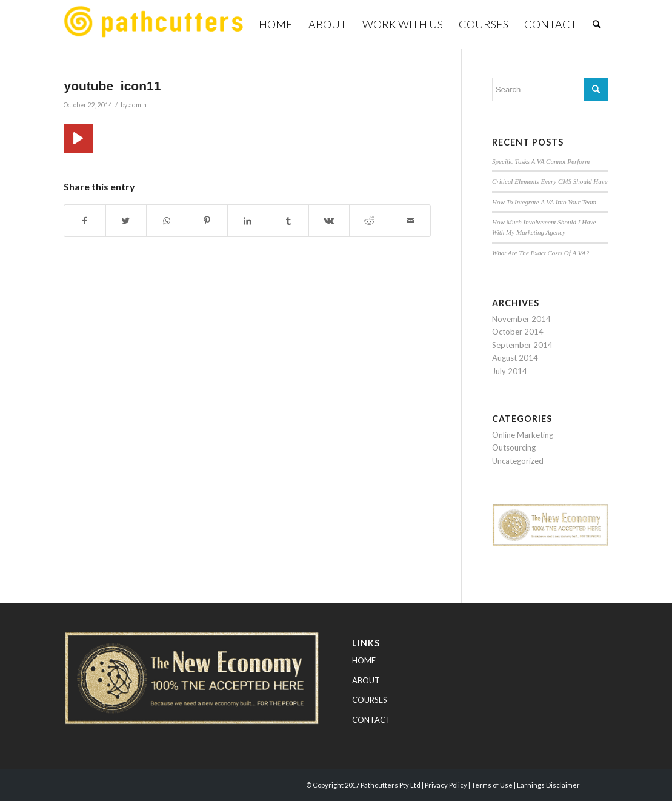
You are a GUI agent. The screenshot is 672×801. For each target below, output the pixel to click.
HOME (364, 660)
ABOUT (366, 680)
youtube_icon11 (112, 86)
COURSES (370, 700)
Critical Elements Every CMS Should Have (550, 181)
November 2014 (521, 319)
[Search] (597, 24)
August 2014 (515, 358)
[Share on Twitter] (126, 221)
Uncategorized (518, 461)
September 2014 (522, 345)
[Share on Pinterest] (207, 221)
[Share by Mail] (410, 221)
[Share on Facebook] (85, 221)
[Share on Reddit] (370, 221)
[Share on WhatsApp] (167, 221)
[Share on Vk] (329, 221)
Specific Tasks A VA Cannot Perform (541, 161)
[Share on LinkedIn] (248, 221)
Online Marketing (523, 435)
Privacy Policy (446, 785)
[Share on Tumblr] (288, 221)
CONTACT (371, 720)
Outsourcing (514, 447)
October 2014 (518, 332)
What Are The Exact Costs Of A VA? (541, 253)
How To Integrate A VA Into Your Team (544, 202)
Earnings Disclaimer (548, 785)
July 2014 (510, 371)
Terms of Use (492, 785)
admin (138, 105)
